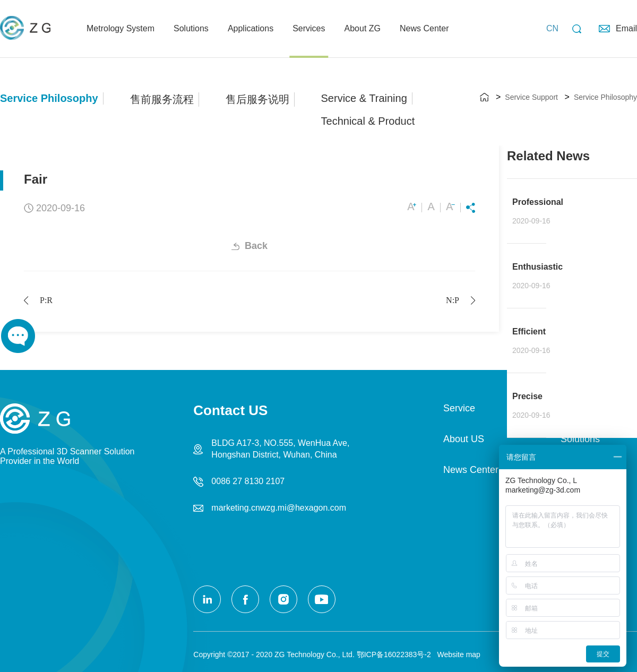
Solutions (191, 28)
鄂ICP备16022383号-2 (394, 654)
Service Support (531, 97)
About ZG (363, 28)
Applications (251, 28)
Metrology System (120, 28)
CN (552, 28)
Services (309, 28)
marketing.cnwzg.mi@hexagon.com (279, 508)
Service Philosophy (49, 98)
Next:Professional (453, 300)
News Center (424, 28)
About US (464, 439)
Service (459, 408)
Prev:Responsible (46, 300)
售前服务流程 (162, 99)
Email (626, 28)
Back (256, 246)
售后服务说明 (257, 99)
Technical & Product (368, 121)
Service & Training (364, 98)
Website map (457, 654)
